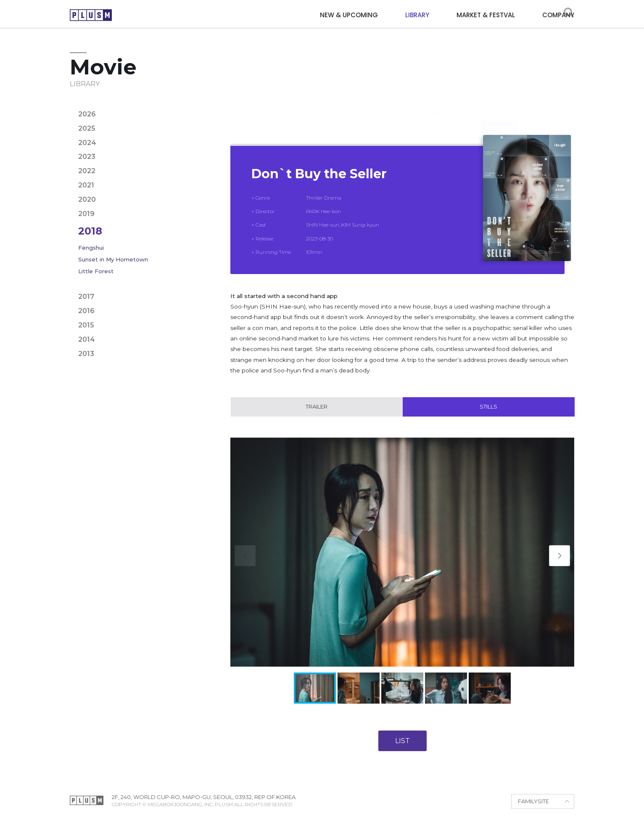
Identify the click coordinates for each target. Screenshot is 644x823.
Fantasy (537, 106)
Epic (473, 106)
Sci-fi (466, 119)
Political (388, 119)
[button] (560, 557)
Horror (248, 119)
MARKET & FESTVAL (486, 15)
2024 (87, 143)
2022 (87, 171)
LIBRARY (417, 15)
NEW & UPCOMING (349, 15)
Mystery (287, 119)
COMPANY (558, 15)
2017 (86, 297)
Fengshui (91, 248)
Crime (411, 106)
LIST (402, 742)
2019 (86, 214)
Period (350, 119)
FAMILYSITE (533, 802)
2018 (90, 231)
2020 (87, 199)
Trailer (317, 407)
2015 (86, 325)
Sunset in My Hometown (113, 259)
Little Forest (96, 271)
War (532, 119)
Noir (319, 119)
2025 (87, 128)
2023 (87, 157)
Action (246, 106)
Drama (443, 106)
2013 (86, 354)
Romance (430, 119)
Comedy (377, 106)
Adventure (287, 106)
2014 (87, 339)
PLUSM (91, 15)
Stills (488, 407)
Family (501, 106)
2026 (87, 114)
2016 (86, 311)
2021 (86, 185)
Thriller (500, 119)
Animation (334, 106)
